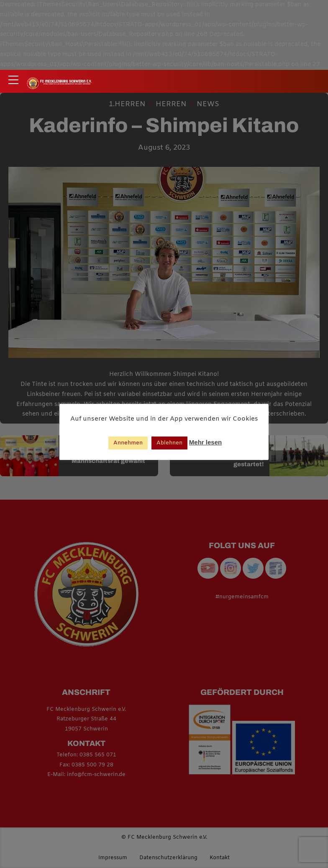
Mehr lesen (205, 442)
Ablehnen (169, 443)
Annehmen (128, 443)
